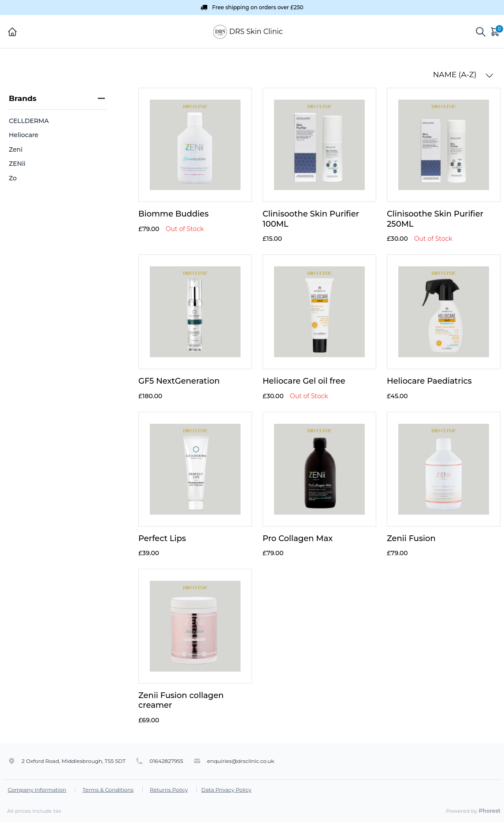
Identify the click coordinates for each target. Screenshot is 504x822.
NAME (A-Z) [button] (463, 75)
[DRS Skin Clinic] (220, 31)
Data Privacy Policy (226, 790)
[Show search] (481, 32)
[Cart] (496, 32)
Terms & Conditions (108, 790)
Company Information (37, 790)
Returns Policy (169, 790)
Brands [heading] (57, 98)
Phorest (490, 811)
